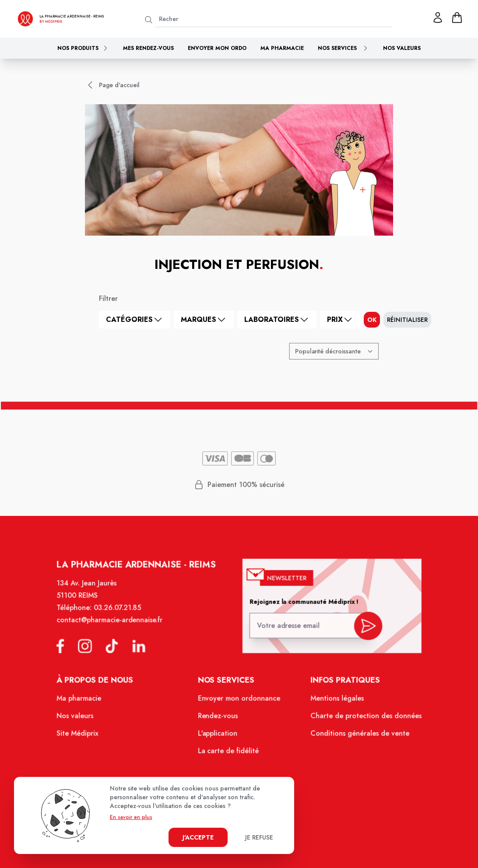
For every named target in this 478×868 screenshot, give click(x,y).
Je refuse (259, 837)
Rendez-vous (219, 720)
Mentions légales (333, 703)
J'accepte (198, 837)
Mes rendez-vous (148, 48)
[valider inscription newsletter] (363, 632)
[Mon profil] (438, 18)
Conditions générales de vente (355, 737)
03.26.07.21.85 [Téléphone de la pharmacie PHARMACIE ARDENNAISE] (123, 617)
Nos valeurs (402, 48)
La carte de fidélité (229, 754)
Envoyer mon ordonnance (239, 703)
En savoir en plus (131, 817)
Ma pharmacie (282, 48)
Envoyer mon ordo (217, 48)
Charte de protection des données (361, 720)
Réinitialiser (407, 320)
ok (372, 320)
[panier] (457, 18)
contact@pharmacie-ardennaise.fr (115, 628)
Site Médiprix (84, 737)
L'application (219, 737)
